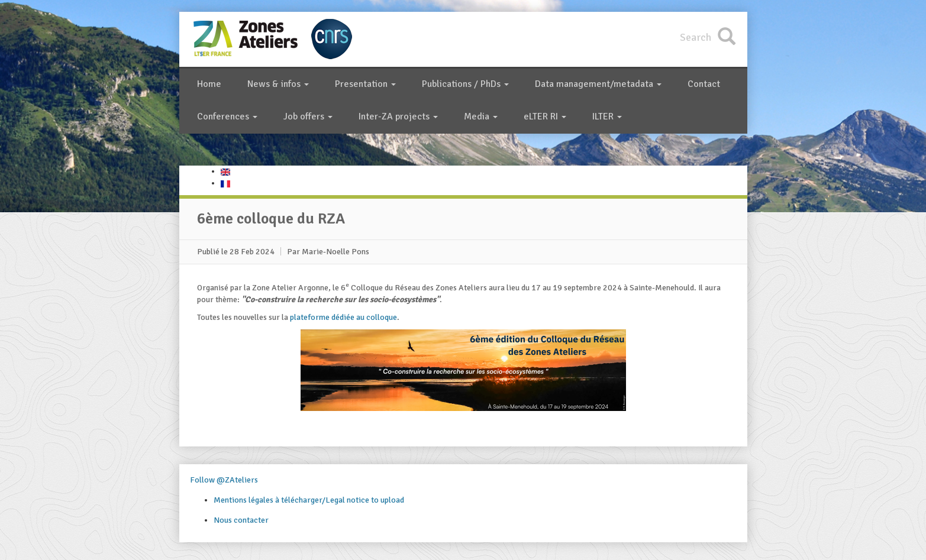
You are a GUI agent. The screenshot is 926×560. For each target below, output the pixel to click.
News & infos (278, 84)
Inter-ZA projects (398, 116)
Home (209, 84)
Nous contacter (241, 520)
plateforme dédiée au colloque (343, 317)
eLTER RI (545, 116)
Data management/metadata (598, 84)
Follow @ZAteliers (224, 480)
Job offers (308, 116)
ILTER (607, 116)
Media (481, 116)
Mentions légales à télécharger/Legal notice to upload (309, 500)
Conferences (227, 116)
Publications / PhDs (465, 84)
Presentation (365, 84)
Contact (704, 84)
